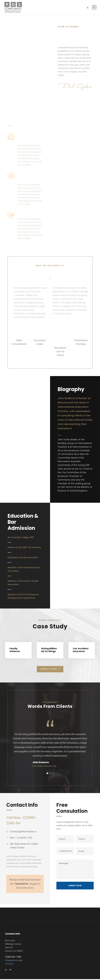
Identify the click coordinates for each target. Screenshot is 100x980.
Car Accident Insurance (81, 651)
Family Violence (15, 651)
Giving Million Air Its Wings (49, 651)
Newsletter (22, 885)
